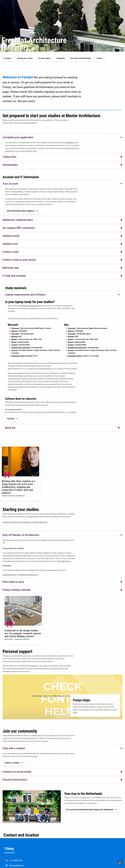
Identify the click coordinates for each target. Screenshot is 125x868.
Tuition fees (9, 157)
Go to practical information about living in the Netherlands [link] (92, 809)
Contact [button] (99, 58)
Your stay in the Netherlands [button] (81, 58)
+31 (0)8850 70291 (16, 860)
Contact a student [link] (14, 763)
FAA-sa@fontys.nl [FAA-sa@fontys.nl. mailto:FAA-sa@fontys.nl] (64, 561)
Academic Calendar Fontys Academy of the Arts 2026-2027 (25, 522)
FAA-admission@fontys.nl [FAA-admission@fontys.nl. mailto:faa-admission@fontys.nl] (28, 575)
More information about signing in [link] (23, 211)
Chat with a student (14, 748)
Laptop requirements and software (25, 295)
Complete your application (18, 137)
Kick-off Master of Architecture (21, 535)
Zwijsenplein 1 (10, 853)
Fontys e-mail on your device (19, 260)
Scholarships (10, 165)
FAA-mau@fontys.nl (16, 865)
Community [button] (61, 58)
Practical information (15, 780)
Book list (10, 428)
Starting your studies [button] (25, 58)
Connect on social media (17, 772)
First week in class (13, 582)
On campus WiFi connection (19, 228)
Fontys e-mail (10, 252)
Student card (10, 244)
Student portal (11, 236)
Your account (10, 184)
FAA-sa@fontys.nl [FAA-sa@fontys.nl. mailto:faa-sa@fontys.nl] (9, 575)
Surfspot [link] (13, 419)
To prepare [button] (8, 58)
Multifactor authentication (18, 220)
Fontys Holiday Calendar (17, 590)
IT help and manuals (14, 276)
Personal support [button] (45, 58)
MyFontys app (11, 268)
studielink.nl (70, 143)
